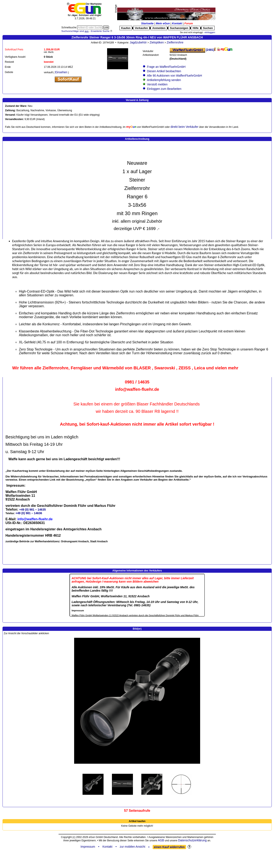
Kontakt (177, 23)
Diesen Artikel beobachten (164, 71)
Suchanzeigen (179, 28)
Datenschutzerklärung (192, 840)
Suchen (208, 28)
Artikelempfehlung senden (164, 80)
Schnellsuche (69, 27)
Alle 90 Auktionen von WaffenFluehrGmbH (175, 76)
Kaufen (126, 28)
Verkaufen (141, 28)
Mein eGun (163, 23)
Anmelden (159, 28)
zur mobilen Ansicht (132, 847)
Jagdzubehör (138, 42)
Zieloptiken (157, 42)
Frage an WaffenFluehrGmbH (166, 67)
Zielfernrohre (175, 42)
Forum (189, 23)
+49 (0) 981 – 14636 (29, 513)
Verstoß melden (157, 84)
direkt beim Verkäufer (184, 127)
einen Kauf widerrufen (169, 847)
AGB (161, 840)
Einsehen (61, 72)
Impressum (88, 847)
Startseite (147, 23)
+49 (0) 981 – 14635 (32, 510)
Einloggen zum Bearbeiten (164, 89)
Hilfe (196, 28)
